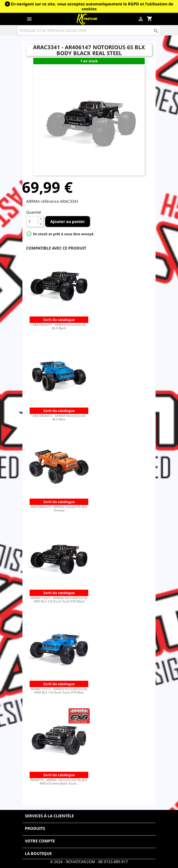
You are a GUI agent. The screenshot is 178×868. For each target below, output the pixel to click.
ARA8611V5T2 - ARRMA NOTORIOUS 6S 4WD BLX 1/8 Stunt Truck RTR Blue (59, 691)
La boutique (38, 853)
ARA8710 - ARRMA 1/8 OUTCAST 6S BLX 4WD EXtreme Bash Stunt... (59, 782)
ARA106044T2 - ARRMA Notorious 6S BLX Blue (59, 417)
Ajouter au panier (68, 221)
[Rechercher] (89, 30)
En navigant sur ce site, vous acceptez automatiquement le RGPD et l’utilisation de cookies (92, 6)
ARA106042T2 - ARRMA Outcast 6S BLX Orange (59, 508)
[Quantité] (32, 221)
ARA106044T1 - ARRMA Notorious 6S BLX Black (59, 326)
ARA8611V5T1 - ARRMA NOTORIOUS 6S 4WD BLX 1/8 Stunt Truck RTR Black (59, 600)
